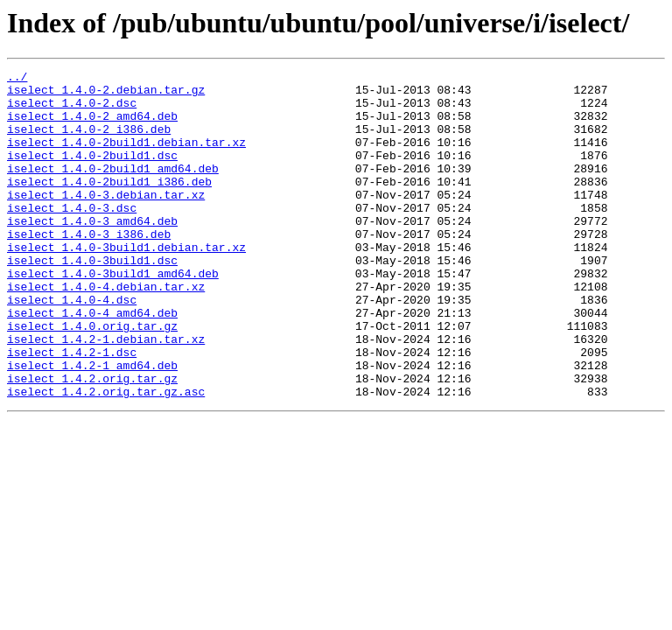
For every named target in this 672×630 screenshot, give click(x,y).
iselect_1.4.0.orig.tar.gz (92, 378)
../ (17, 79)
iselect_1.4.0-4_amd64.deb (92, 362)
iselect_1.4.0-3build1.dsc (92, 299)
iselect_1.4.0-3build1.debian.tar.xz (126, 283)
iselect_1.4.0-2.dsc (72, 110)
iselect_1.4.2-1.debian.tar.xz (106, 394)
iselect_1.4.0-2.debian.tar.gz (106, 94)
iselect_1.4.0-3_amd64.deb (92, 252)
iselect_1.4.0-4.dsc (72, 346)
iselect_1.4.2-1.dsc (72, 409)
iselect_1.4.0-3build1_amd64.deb (113, 315)
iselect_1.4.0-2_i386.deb (89, 142)
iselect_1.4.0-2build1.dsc (92, 173)
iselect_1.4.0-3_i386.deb (89, 268)
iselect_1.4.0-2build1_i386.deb (109, 205)
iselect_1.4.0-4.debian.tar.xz (106, 331)
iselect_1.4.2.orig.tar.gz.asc (106, 457)
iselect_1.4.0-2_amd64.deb (92, 126)
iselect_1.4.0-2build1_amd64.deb (113, 189)
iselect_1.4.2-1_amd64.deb (92, 425)
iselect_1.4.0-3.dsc (72, 236)
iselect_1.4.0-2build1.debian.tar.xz (126, 157)
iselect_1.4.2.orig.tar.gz (92, 441)
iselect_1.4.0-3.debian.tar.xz (106, 220)
